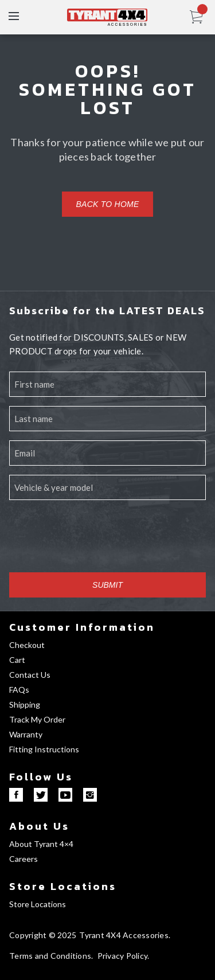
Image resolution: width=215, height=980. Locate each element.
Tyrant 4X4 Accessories (124, 935)
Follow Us (41, 777)
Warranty (26, 734)
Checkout (27, 645)
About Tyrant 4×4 (41, 844)
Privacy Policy (123, 956)
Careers (24, 859)
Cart (17, 660)
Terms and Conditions (50, 956)
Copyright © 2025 (43, 935)
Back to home (107, 204)
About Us (39, 826)
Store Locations (63, 886)
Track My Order (37, 719)
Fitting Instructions (44, 749)
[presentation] (96, 541)
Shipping (25, 704)
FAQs (19, 690)
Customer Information (82, 627)
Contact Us (30, 675)
